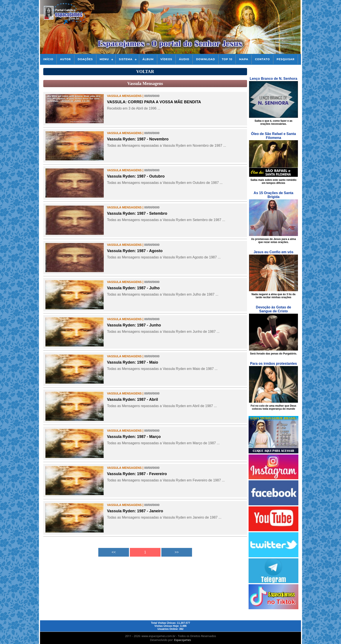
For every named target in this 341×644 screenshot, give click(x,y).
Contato (262, 59)
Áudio (184, 59)
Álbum (148, 59)
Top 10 (227, 59)
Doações (85, 59)
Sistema (126, 59)
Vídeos (166, 59)
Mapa (244, 59)
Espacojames (183, 640)
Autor (65, 59)
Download (205, 59)
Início (48, 59)
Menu (104, 59)
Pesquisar (286, 59)
